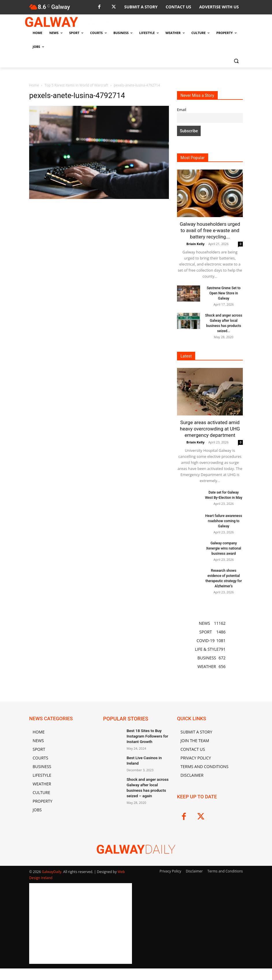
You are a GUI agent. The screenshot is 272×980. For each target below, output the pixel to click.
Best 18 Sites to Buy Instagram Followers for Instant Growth (145, 735)
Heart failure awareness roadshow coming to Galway (224, 521)
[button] (236, 61)
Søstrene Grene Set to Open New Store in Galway (224, 293)
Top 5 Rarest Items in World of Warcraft (76, 85)
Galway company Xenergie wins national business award (224, 548)
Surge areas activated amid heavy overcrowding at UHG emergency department (210, 429)
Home (34, 85)
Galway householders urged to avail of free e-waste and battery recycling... (210, 230)
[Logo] (68, 22)
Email (182, 110)
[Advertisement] (99, 252)
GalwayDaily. (53, 872)
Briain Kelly (196, 244)
